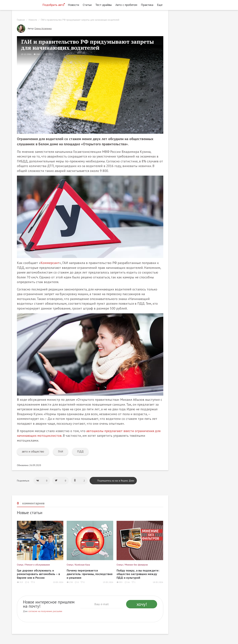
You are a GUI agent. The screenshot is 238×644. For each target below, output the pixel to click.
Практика (147, 5)
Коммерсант (50, 263)
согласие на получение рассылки (45, 611)
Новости (73, 5)
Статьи (87, 5)
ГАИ (61, 451)
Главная (21, 20)
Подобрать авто (53, 5)
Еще (161, 5)
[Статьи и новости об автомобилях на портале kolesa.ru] (26, 5)
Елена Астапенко (43, 28)
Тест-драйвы (104, 5)
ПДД (80, 451)
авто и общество (33, 451)
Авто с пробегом (126, 5)
